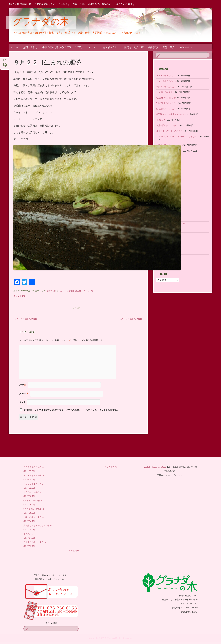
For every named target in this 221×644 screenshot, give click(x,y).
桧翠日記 (51, 291)
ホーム (15, 47)
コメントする (19, 296)
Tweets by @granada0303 (154, 467)
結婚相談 (70, 291)
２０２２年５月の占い (166, 76)
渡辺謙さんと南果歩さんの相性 (170, 114)
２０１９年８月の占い (166, 81)
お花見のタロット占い (166, 109)
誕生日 (78, 291)
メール (24, 394)
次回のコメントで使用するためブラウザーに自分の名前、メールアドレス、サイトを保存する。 (71, 410)
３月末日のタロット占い (167, 125)
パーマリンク (88, 291)
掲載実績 (153, 47)
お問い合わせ (30, 47)
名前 (23, 385)
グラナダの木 (41, 23)
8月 (5, 62)
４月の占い (161, 120)
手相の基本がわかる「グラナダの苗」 (63, 47)
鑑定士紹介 (169, 47)
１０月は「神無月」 (165, 92)
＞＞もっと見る (72, 550)
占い (62, 291)
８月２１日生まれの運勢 (24, 319)
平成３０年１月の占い (166, 87)
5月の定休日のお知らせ (167, 103)
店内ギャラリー (111, 47)
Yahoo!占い (186, 47)
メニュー (93, 47)
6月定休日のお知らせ (166, 98)
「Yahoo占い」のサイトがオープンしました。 (177, 137)
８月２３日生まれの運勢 (132, 319)
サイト (22, 402)
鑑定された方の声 (134, 47)
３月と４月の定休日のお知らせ (170, 131)
